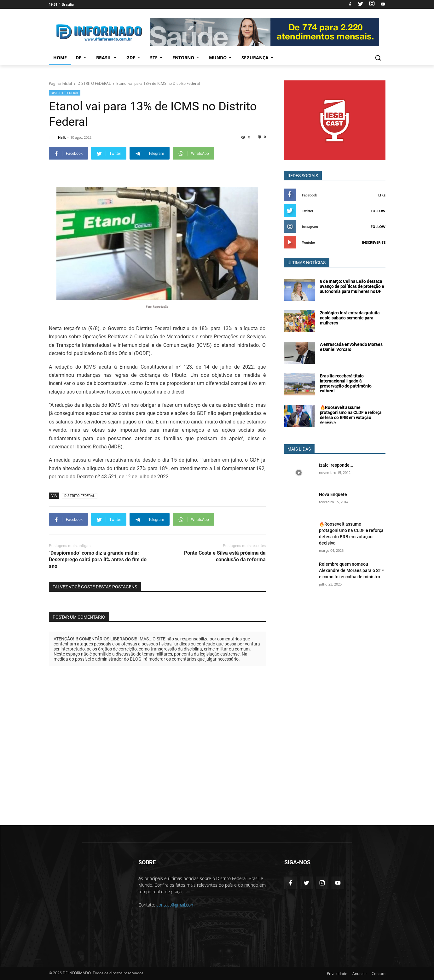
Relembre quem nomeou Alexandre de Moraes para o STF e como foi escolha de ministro (351, 570)
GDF (134, 58)
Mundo (221, 58)
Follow (378, 211)
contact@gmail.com (175, 905)
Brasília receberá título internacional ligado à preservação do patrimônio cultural (346, 383)
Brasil (107, 58)
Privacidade (337, 974)
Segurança (258, 58)
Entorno (186, 58)
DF (81, 58)
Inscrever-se (374, 242)
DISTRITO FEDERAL (65, 93)
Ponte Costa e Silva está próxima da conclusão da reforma (225, 556)
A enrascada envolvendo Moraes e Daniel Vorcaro (351, 347)
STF (157, 58)
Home (60, 58)
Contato (379, 974)
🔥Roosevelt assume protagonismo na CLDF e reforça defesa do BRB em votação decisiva (351, 415)
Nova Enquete (333, 494)
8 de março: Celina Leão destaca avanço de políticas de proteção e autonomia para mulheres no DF (352, 286)
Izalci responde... (336, 465)
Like (382, 195)
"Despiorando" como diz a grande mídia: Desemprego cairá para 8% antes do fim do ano (98, 560)
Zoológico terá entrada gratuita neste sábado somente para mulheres (350, 318)
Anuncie (359, 974)
